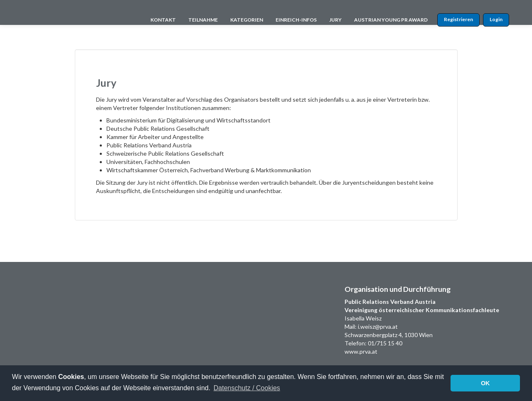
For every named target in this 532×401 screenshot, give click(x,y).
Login (496, 19)
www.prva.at (361, 351)
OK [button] (485, 383)
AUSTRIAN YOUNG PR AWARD (391, 20)
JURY (335, 20)
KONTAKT (163, 20)
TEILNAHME (203, 20)
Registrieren (458, 19)
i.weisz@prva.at (378, 326)
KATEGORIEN (247, 20)
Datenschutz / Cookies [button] (247, 388)
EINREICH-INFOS (296, 20)
